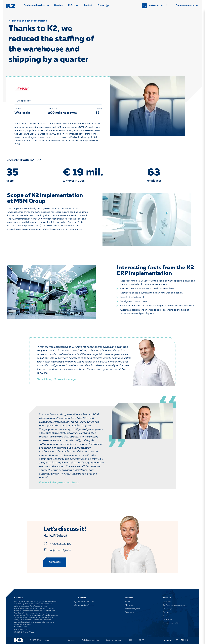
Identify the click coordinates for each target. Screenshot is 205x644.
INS (130, 640)
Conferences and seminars (174, 605)
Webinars (167, 602)
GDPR (142, 640)
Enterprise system (133, 609)
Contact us (55, 562)
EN (182, 640)
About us (58, 5)
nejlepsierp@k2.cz (57, 550)
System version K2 (170, 623)
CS (177, 640)
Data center (168, 619)
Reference (73, 5)
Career (103, 5)
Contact (88, 5)
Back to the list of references (29, 21)
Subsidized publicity (90, 640)
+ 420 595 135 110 (57, 544)
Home (128, 602)
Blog (165, 616)
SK (188, 640)
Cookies (72, 640)
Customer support (114, 640)
